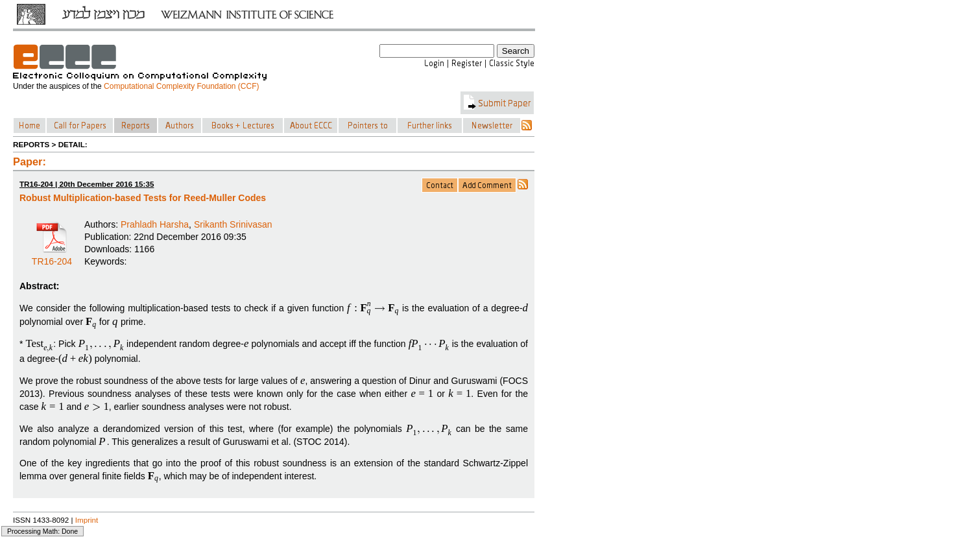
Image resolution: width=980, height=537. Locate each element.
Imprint (87, 520)
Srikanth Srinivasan (233, 224)
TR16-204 (52, 257)
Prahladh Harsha (155, 224)
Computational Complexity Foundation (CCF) (181, 86)
